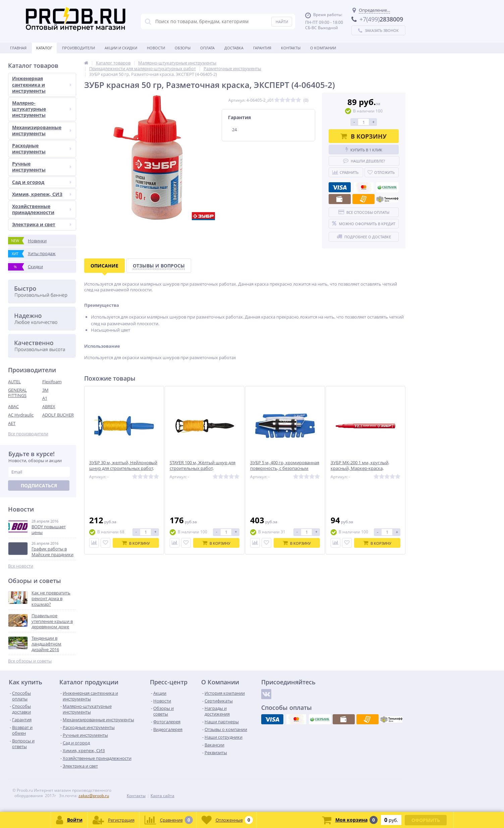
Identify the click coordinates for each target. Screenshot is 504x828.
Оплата (207, 48)
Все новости (21, 566)
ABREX (49, 406)
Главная (18, 48)
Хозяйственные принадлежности (42, 209)
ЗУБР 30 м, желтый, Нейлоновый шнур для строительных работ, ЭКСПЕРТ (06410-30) (123, 468)
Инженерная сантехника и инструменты (42, 84)
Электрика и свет (42, 224)
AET (12, 423)
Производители (78, 48)
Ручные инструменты (42, 167)
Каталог (44, 48)
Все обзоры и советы (30, 661)
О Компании (323, 48)
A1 (45, 398)
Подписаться (39, 485)
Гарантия (262, 48)
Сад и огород (42, 182)
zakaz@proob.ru (94, 796)
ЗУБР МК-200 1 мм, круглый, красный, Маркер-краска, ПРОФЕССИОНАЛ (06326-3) (360, 468)
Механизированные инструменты (42, 130)
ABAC (13, 406)
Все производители (28, 434)
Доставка (234, 48)
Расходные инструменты (42, 149)
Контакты (291, 48)
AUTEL (14, 382)
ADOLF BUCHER (58, 415)
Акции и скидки (121, 48)
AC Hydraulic (21, 415)
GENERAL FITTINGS (17, 393)
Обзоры (183, 48)
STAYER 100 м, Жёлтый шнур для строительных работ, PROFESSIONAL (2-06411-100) (203, 468)
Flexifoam (52, 382)
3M (45, 390)
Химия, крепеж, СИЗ (42, 194)
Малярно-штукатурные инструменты (42, 109)
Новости (156, 48)
